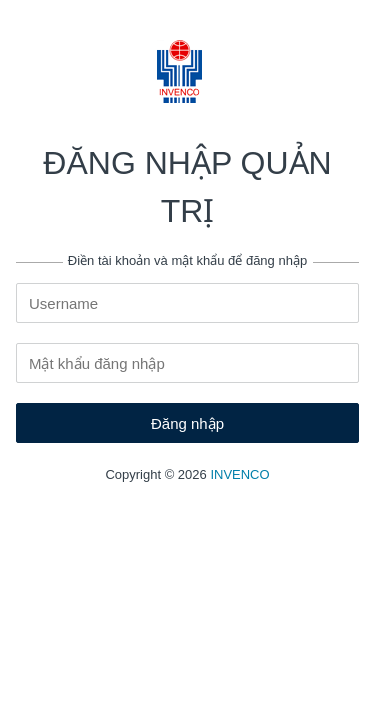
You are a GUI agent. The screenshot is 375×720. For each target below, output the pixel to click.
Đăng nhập (187, 423)
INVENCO (239, 474)
